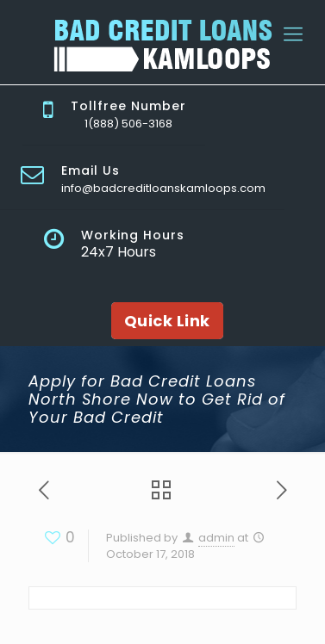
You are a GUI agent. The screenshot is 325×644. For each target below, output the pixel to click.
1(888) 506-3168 (128, 124)
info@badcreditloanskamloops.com (163, 188)
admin (216, 538)
